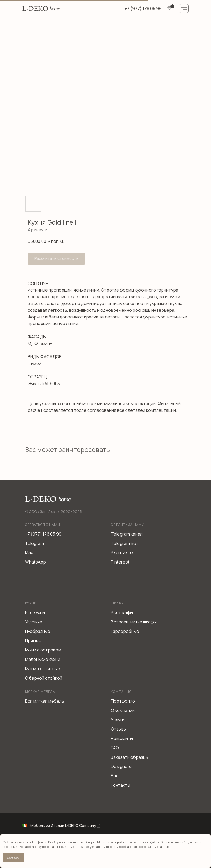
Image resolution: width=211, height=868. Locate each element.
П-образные (38, 631)
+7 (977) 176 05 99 (43, 534)
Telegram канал (127, 534)
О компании (123, 710)
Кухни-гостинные (43, 669)
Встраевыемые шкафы (134, 622)
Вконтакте (122, 552)
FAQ (115, 748)
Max (29, 552)
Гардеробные (125, 631)
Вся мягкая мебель (45, 701)
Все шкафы (122, 612)
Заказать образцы (130, 757)
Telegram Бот (125, 543)
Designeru (121, 766)
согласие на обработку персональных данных (42, 847)
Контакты (121, 785)
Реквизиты (122, 738)
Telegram (34, 543)
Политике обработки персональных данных (139, 847)
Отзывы (119, 729)
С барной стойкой (44, 678)
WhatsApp (35, 562)
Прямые (33, 641)
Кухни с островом (43, 650)
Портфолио (123, 701)
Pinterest (120, 562)
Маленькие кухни (43, 659)
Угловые (34, 622)
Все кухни (35, 612)
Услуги (118, 720)
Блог (116, 776)
